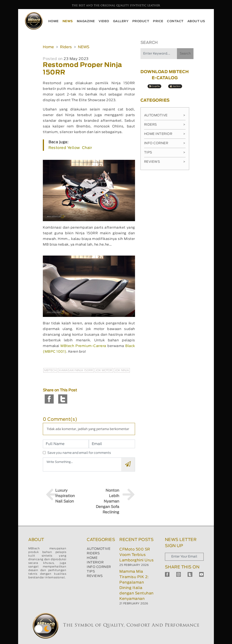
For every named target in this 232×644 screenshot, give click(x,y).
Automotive (165, 115)
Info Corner (165, 143)
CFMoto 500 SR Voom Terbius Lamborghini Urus (137, 555)
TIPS (91, 572)
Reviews (165, 162)
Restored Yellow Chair (70, 148)
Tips (165, 153)
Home (48, 47)
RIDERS (93, 553)
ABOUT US (196, 21)
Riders (66, 47)
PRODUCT (141, 21)
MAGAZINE (86, 21)
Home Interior (165, 134)
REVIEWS (95, 576)
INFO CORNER (99, 567)
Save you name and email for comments (79, 453)
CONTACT (175, 21)
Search (185, 54)
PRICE (158, 21)
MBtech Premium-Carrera (83, 346)
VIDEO (104, 21)
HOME (53, 21)
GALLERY (121, 21)
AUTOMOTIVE (99, 549)
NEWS (68, 21)
